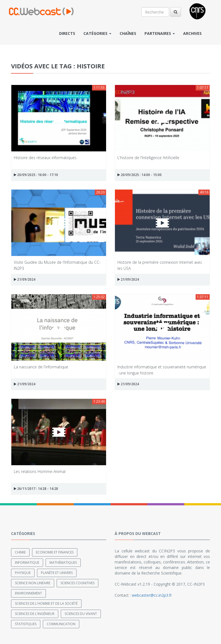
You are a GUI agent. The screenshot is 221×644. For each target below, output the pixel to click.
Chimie (20, 552)
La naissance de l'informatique (41, 367)
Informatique (27, 562)
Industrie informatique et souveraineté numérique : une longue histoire (162, 370)
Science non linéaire (33, 583)
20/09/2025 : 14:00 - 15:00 (140, 175)
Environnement (28, 593)
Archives (192, 33)
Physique (23, 573)
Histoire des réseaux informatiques (45, 158)
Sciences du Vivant (81, 614)
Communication (61, 624)
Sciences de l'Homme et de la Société (46, 603)
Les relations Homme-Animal (40, 471)
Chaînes (128, 33)
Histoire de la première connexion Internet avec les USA (160, 265)
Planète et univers (57, 573)
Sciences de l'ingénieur (35, 614)
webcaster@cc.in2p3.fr (152, 595)
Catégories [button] (97, 33)
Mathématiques (63, 562)
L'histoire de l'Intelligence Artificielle (148, 158)
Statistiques (26, 624)
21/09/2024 (25, 279)
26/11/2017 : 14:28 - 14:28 (36, 489)
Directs (67, 33)
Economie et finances (55, 552)
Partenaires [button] (160, 33)
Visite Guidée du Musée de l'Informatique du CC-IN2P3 (57, 265)
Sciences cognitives (77, 583)
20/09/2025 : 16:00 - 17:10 (36, 175)
